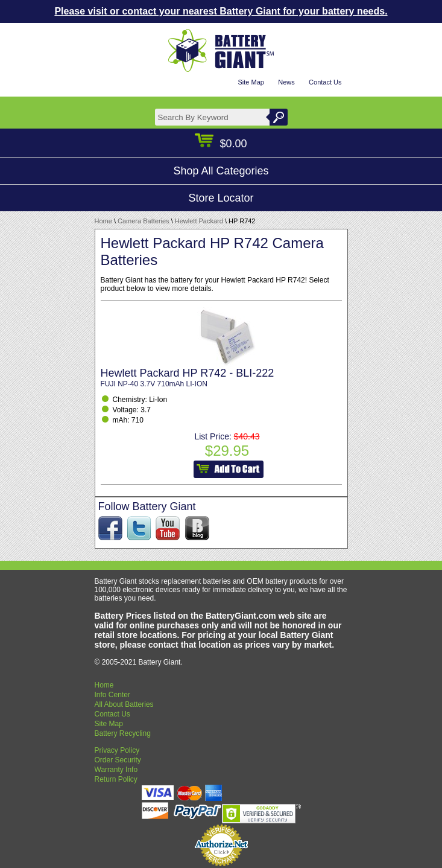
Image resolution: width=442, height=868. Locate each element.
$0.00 (221, 144)
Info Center (112, 695)
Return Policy (116, 779)
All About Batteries (124, 704)
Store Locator (221, 198)
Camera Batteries (144, 221)
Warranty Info (116, 770)
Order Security (118, 760)
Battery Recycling (123, 733)
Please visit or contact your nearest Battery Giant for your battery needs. (221, 11)
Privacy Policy (117, 750)
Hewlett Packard (199, 221)
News (286, 82)
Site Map (251, 82)
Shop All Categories (221, 171)
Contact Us (325, 82)
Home (103, 221)
